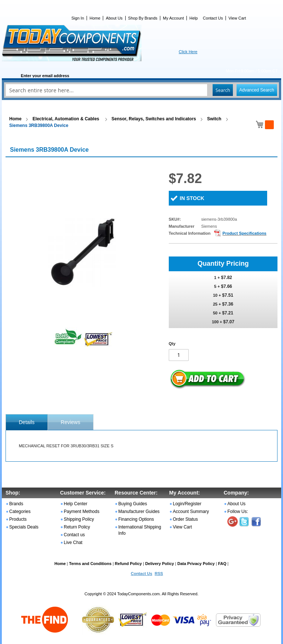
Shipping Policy (79, 519)
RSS (159, 574)
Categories (20, 512)
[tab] (27, 422)
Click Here (188, 52)
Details (27, 422)
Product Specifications (244, 233)
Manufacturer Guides (139, 512)
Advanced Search (257, 90)
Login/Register (187, 504)
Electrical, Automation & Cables (66, 119)
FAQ (222, 564)
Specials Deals (24, 527)
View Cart (237, 18)
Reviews (71, 422)
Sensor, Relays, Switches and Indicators (154, 119)
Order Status (185, 519)
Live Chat (73, 543)
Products (18, 519)
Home (95, 18)
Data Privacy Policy (196, 564)
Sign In (78, 18)
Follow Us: (238, 512)
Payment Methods (82, 512)
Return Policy (77, 527)
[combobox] (141, 90)
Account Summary (191, 512)
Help (194, 18)
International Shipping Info (140, 530)
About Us (114, 18)
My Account (173, 18)
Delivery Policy (160, 564)
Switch (214, 119)
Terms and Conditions (90, 564)
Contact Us (213, 18)
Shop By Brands (143, 18)
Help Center (76, 504)
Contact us (74, 535)
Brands (16, 504)
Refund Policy (128, 564)
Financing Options (136, 519)
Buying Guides (133, 504)
